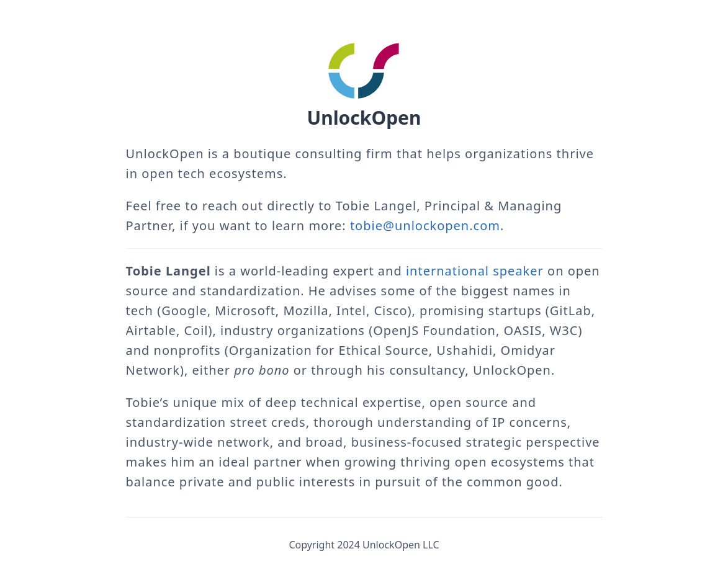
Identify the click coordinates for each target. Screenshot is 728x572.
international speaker (475, 271)
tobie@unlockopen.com (425, 226)
